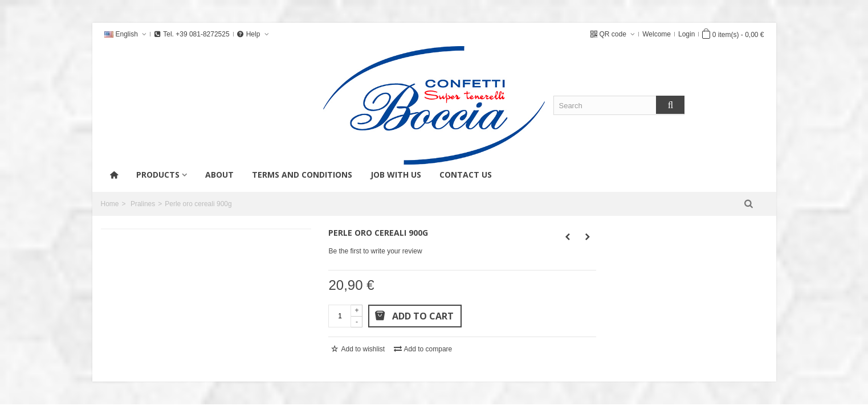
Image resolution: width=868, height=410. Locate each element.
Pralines (143, 204)
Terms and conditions (302, 175)
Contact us (466, 175)
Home (110, 204)
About (219, 175)
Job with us (396, 175)
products (158, 175)
